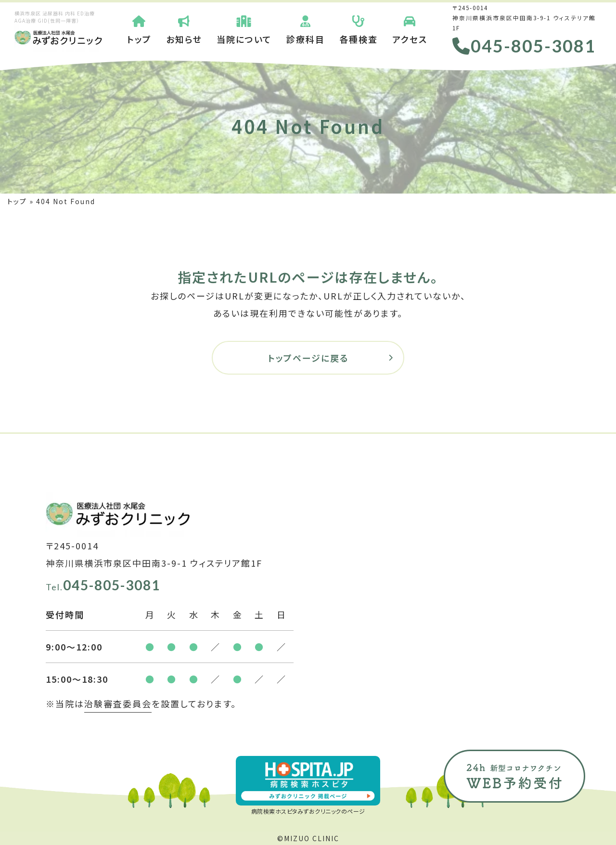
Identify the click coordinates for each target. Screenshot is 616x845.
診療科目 (306, 29)
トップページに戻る (308, 358)
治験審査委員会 (118, 703)
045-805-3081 (524, 46)
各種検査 (359, 29)
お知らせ (184, 29)
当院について (244, 29)
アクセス (410, 29)
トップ (139, 29)
